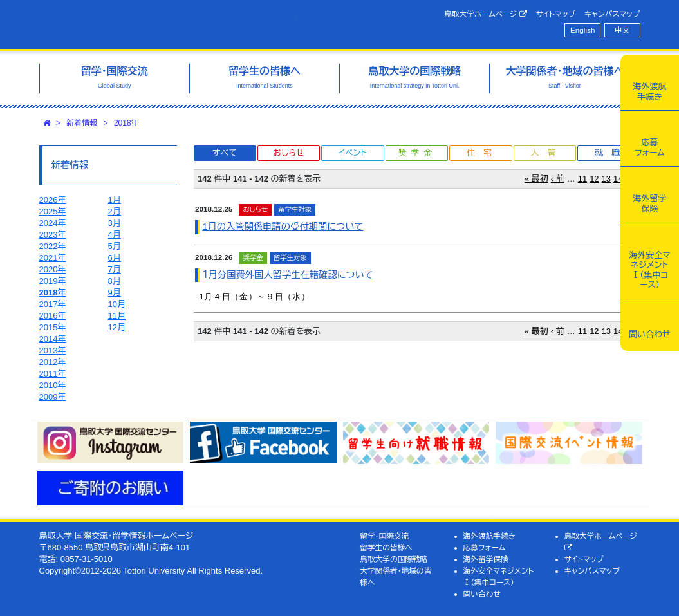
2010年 (53, 385)
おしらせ (288, 153)
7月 (115, 269)
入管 (547, 153)
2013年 (53, 350)
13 (606, 179)
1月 (115, 200)
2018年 (126, 123)
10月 (117, 304)
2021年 (53, 258)
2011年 (53, 374)
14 (618, 179)
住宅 (483, 153)
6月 (115, 258)
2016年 (53, 316)
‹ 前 (558, 179)
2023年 (53, 235)
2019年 (53, 281)
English (582, 30)
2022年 (53, 246)
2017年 (53, 304)
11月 (117, 316)
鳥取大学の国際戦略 (394, 559)
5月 (115, 246)
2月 (115, 211)
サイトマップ (556, 14)
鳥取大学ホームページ (486, 14)
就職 (611, 153)
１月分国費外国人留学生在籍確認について (288, 275)
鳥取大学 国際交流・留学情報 (168, 24)
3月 (115, 223)
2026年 (53, 200)
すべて (225, 153)
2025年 (53, 211)
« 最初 (536, 179)
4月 (115, 235)
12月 (117, 327)
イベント (353, 153)
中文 (622, 30)
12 (594, 179)
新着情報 (82, 123)
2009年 (53, 397)
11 (582, 179)
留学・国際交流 (384, 536)
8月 (115, 281)
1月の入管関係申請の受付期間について (283, 227)
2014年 (53, 339)
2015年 (53, 327)
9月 (115, 293)
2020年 (53, 269)
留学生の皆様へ (386, 547)
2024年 (53, 223)
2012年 (53, 362)
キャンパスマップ (612, 14)
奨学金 (417, 153)
